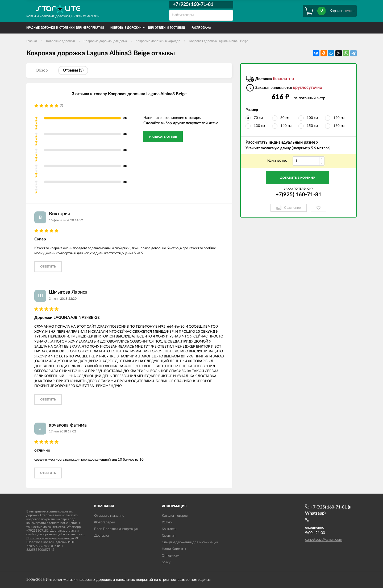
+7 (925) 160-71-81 (193, 5)
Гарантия (168, 536)
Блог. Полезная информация (116, 529)
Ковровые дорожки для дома (105, 41)
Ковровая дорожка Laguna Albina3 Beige (218, 41)
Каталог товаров (175, 516)
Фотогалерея (104, 522)
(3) (61, 105)
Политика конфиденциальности (50, 538)
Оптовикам (170, 556)
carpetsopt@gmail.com (324, 540)
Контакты (169, 529)
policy (166, 562)
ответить (48, 267)
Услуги (167, 522)
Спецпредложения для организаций (190, 542)
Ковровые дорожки (61, 41)
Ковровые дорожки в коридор (158, 41)
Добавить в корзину (297, 178)
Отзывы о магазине (109, 516)
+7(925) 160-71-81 (299, 195)
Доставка (101, 536)
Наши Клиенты (174, 549)
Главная (32, 41)
